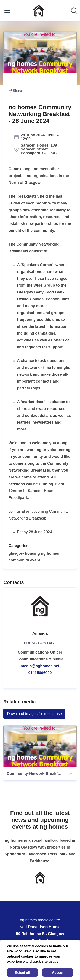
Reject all (22, 973)
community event (24, 560)
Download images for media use (34, 714)
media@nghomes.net (40, 666)
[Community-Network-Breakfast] (40, 746)
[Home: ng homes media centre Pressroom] (39, 11)
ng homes (50, 553)
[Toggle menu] (7, 11)
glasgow (16, 553)
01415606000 (40, 673)
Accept (58, 973)
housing (32, 553)
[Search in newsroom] (74, 11)
